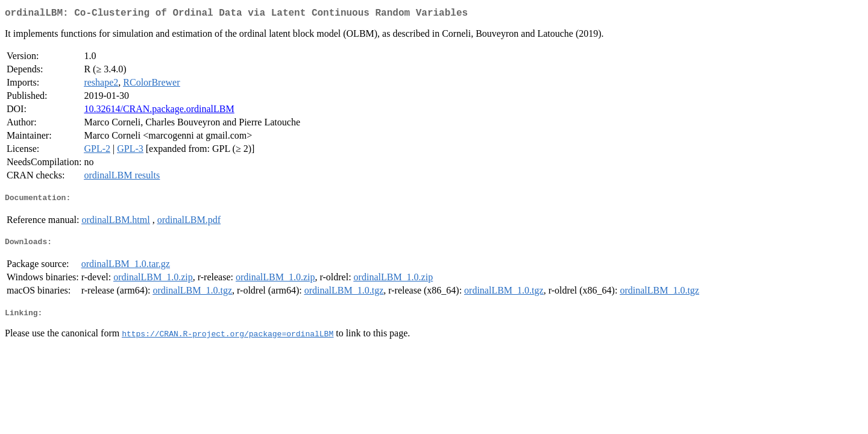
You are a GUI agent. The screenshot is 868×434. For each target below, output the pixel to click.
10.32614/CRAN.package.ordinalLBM (159, 111)
